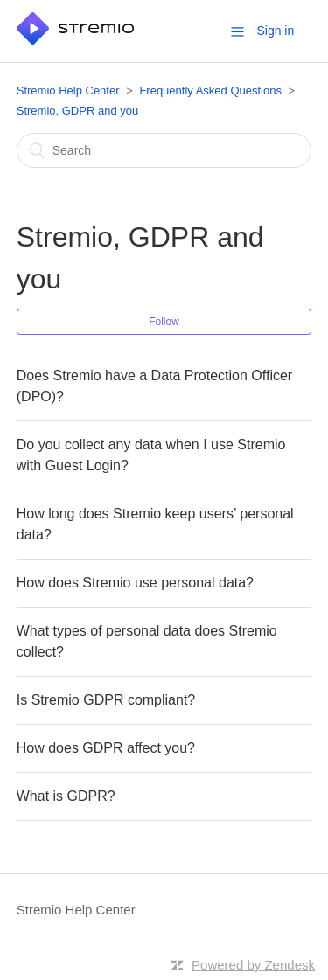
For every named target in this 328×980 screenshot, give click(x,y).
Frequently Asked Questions (210, 90)
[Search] (164, 150)
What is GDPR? (66, 796)
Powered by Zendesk (253, 965)
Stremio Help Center (68, 90)
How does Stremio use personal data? (135, 583)
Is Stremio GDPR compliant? (106, 700)
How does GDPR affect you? (106, 748)
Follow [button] (164, 322)
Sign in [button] (275, 31)
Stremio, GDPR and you (77, 111)
